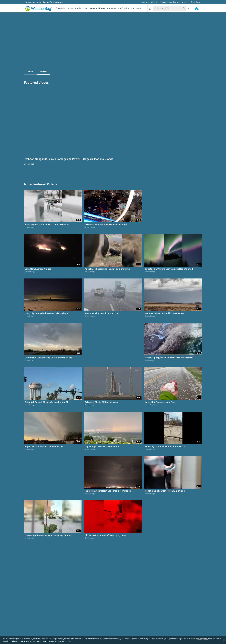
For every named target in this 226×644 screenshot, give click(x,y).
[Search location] (169, 8)
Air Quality (123, 8)
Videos (43, 71)
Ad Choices (67, 641)
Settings (195, 2)
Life (85, 8)
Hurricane (136, 8)
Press (153, 2)
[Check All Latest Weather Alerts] (197, 8)
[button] (224, 640)
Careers (184, 2)
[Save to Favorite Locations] (150, 8)
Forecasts (61, 8)
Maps (70, 8)
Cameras (112, 8)
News (30, 71)
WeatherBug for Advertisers (51, 2)
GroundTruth (31, 2)
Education (162, 2)
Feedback (174, 2)
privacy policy (203, 639)
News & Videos (97, 8)
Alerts (78, 8)
